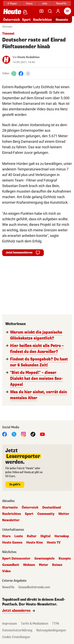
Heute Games (12, 543)
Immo (29, 3)
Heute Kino (35, 543)
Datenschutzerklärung (17, 630)
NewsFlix (61, 3)
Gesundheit (11, 565)
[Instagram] (23, 434)
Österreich (11, 20)
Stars (6, 536)
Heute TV (54, 543)
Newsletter (11, 520)
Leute (19, 536)
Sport (26, 20)
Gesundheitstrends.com (34, 587)
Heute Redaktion (28, 57)
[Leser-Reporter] (41, 11)
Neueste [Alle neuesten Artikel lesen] (62, 20)
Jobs (44, 3)
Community (46, 514)
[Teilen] (28, 74)
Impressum (10, 624)
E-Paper (12, 3)
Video (6, 571)
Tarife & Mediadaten (35, 624)
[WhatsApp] (14, 73)
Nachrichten (42, 20)
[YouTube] (42, 434)
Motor (44, 565)
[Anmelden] (58, 11)
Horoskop (62, 536)
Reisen (57, 565)
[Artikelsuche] (50, 11)
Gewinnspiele (44, 559)
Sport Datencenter (16, 559)
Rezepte (65, 559)
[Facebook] (21, 73)
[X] (14, 434)
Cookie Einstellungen (16, 637)
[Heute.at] (12, 11)
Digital (45, 536)
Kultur (32, 536)
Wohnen (29, 565)
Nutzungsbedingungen (51, 630)
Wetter (64, 514)
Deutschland (52, 508)
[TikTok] (33, 434)
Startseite (7, 27)
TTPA (56, 624)
